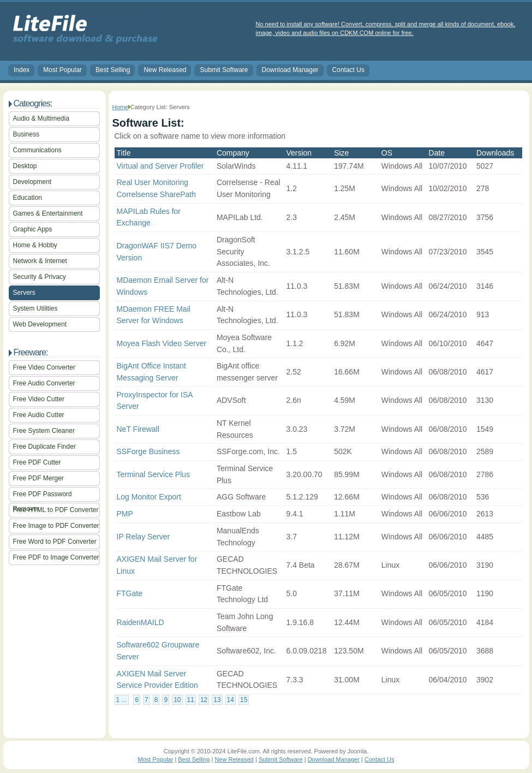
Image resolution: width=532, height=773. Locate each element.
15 (244, 700)
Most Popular (62, 70)
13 (217, 700)
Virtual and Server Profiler (160, 166)
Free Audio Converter (44, 383)
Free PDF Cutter (37, 462)
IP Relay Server (144, 537)
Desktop (25, 166)
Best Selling (113, 70)
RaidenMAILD (141, 622)
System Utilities (35, 308)
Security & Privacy (40, 277)
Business (26, 134)
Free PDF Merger (38, 478)
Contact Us (348, 70)
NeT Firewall (138, 429)
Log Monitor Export (149, 497)
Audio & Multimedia (41, 118)
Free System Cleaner (44, 431)
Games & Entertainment (48, 213)
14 (231, 700)
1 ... (122, 700)
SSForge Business (148, 451)
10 (177, 700)
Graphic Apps (33, 229)
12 (204, 700)
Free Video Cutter (39, 399)
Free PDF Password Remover (43, 496)
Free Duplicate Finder (44, 447)
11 (191, 700)
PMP (125, 514)
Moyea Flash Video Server (162, 343)
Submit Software (224, 70)
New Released (165, 70)
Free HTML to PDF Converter (56, 510)
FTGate (130, 593)
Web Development (40, 324)
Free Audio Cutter (39, 415)
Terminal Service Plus (154, 474)
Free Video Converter (44, 367)
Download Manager (290, 70)
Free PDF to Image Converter (56, 557)
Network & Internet (40, 261)
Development (32, 182)
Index (22, 70)
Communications (37, 150)
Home (120, 107)
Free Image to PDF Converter (56, 526)
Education (28, 198)
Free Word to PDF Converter (55, 542)
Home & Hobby (35, 245)
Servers (24, 293)
